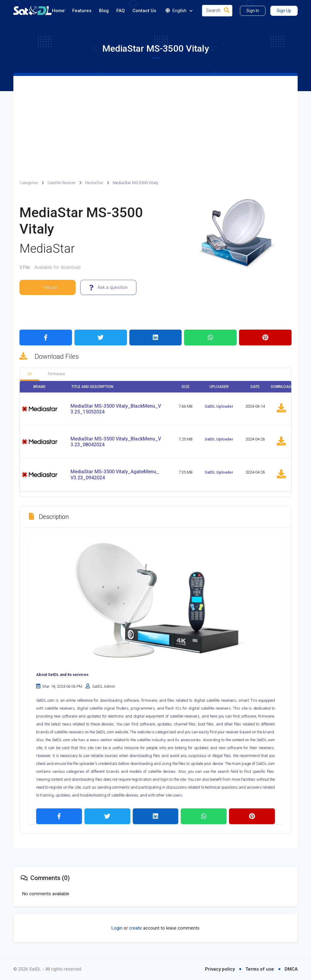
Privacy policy (220, 969)
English (179, 11)
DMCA (291, 969)
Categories (29, 183)
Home (58, 11)
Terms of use (260, 969)
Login (117, 928)
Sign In (253, 11)
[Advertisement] (155, 122)
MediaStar (94, 183)
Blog (104, 11)
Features (82, 11)
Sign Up (284, 11)
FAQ (121, 11)
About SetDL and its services (62, 675)
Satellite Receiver (62, 183)
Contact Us (144, 11)
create (135, 928)
